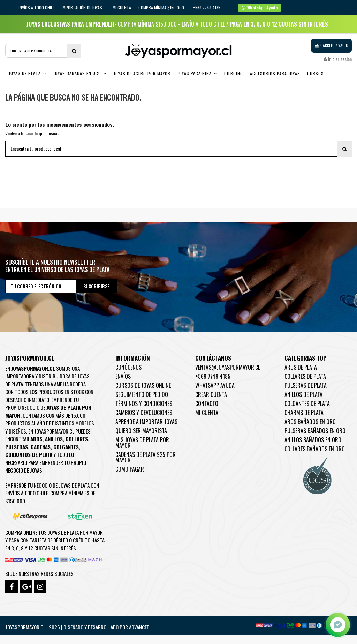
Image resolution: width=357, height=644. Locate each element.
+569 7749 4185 (213, 376)
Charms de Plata (304, 413)
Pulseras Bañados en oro (315, 431)
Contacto (207, 404)
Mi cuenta (122, 8)
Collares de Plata (305, 376)
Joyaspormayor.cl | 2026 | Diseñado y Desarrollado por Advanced (77, 627)
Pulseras (17, 447)
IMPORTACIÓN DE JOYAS (82, 8)
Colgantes (66, 447)
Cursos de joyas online (143, 385)
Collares (77, 439)
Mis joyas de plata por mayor (142, 443)
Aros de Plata (301, 367)
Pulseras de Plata (306, 385)
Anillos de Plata (303, 394)
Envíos (123, 376)
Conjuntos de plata (29, 454)
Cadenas (41, 447)
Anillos (54, 439)
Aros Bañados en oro (310, 422)
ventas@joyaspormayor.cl (228, 367)
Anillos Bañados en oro (313, 440)
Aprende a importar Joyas (146, 422)
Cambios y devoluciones (144, 413)
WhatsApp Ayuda (215, 385)
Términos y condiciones (144, 404)
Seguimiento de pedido (142, 394)
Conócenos (128, 367)
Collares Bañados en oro (315, 449)
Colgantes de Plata (307, 404)
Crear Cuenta (211, 394)
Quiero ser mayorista (141, 431)
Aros (36, 439)
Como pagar (130, 469)
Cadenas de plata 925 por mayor (146, 457)
